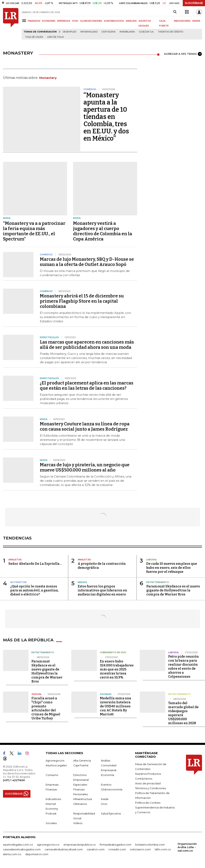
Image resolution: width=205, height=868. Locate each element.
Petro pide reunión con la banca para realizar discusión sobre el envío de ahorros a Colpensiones (183, 667)
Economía (108, 775)
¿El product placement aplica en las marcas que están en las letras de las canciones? (87, 386)
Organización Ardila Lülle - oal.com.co (187, 847)
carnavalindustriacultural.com (64, 849)
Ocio (104, 804)
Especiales (80, 785)
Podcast (51, 813)
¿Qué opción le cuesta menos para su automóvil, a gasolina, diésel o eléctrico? (34, 590)
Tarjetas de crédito (171, 32)
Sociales (51, 823)
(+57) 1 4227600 (14, 780)
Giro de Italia (56, 37)
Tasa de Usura (34, 37)
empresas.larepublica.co (80, 845)
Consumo (52, 775)
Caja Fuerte (81, 765)
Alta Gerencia (82, 761)
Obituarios (80, 804)
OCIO (75, 21)
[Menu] (25, 21)
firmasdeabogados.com (116, 845)
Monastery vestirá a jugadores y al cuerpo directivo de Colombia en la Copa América (103, 231)
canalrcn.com (96, 849)
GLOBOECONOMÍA (91, 21)
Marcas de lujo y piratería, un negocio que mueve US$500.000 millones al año (85, 467)
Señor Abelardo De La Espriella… (35, 564)
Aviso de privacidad (148, 783)
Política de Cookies (148, 803)
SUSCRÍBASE (194, 3)
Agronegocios (55, 761)
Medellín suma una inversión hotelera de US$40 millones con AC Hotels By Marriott (116, 706)
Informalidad (89, 32)
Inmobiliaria (127, 32)
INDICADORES (182, 21)
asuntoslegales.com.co (18, 845)
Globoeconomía (112, 789)
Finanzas (51, 789)
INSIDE (196, 21)
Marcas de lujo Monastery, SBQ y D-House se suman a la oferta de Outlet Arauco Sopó (87, 262)
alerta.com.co (12, 854)
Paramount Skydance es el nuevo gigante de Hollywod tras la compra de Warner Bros (173, 590)
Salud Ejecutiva (111, 813)
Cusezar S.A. (146, 32)
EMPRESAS (64, 21)
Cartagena (109, 32)
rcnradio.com (117, 849)
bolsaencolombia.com (150, 845)
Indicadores (53, 799)
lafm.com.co (163, 849)
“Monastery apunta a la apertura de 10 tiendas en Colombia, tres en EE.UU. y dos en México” (106, 117)
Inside (105, 799)
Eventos (106, 785)
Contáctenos (144, 779)
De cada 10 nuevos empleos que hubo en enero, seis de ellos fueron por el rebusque (172, 568)
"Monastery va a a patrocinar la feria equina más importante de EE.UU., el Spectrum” (34, 231)
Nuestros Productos (148, 774)
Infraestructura (83, 799)
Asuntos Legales (56, 765)
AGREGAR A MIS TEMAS (183, 54)
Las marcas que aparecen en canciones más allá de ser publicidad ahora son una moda (87, 345)
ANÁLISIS (131, 21)
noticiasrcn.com (140, 849)
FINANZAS (34, 21)
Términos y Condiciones (151, 788)
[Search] (175, 12)
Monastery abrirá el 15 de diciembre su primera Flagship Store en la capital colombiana (82, 301)
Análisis (106, 761)
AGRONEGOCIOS (114, 21)
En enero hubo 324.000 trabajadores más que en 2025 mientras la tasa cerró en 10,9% (117, 669)
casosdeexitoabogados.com (22, 849)
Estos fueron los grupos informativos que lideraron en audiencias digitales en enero (102, 590)
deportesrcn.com (37, 854)
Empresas (52, 785)
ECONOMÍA (49, 21)
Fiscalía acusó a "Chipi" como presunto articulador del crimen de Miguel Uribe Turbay (46, 708)
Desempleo (69, 32)
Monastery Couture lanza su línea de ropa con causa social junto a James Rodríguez (85, 426)
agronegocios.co (48, 845)
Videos (78, 823)
